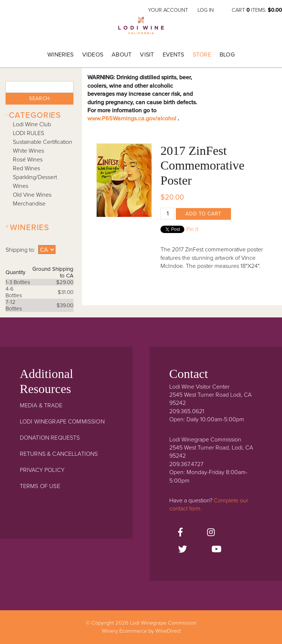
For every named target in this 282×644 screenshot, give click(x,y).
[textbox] (39, 87)
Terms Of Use (40, 486)
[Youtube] (216, 550)
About (122, 55)
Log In (206, 10)
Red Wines (26, 168)
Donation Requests (50, 438)
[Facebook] (180, 533)
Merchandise (29, 204)
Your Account (168, 10)
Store (202, 55)
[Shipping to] (47, 250)
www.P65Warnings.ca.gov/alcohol (133, 119)
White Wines (28, 151)
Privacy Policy (42, 470)
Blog (227, 55)
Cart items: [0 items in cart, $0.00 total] (257, 10)
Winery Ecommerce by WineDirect (141, 631)
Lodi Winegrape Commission (141, 28)
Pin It (192, 229)
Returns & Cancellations (59, 454)
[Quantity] (167, 214)
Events (173, 55)
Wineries (60, 55)
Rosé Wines (28, 160)
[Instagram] (211, 533)
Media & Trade (41, 405)
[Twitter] (182, 550)
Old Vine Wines (32, 195)
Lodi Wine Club (32, 124)
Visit (147, 55)
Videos (93, 55)
